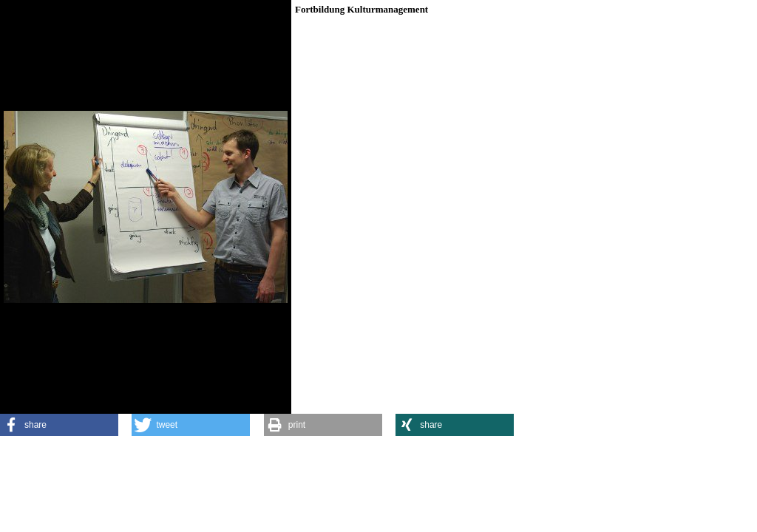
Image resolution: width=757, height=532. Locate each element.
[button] (59, 425)
